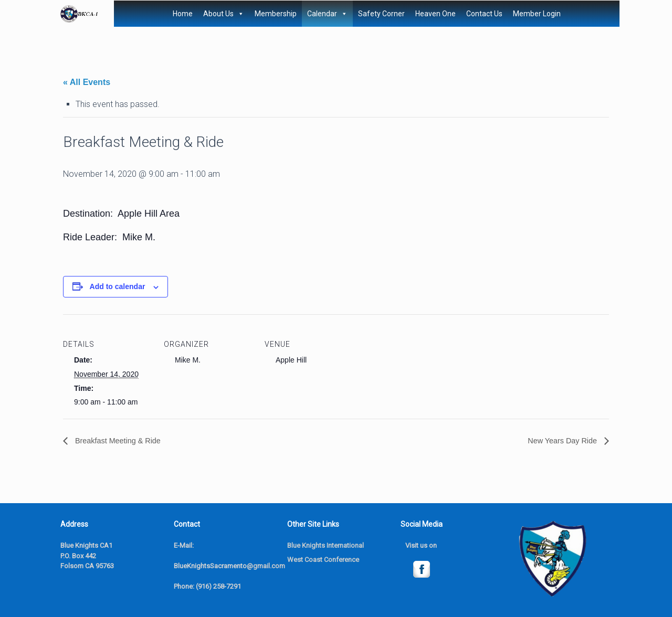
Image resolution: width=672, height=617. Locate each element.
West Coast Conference (323, 560)
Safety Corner (381, 14)
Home (183, 14)
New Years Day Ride (559, 441)
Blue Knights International (325, 546)
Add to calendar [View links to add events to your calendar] (118, 286)
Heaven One (435, 14)
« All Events (87, 82)
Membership (276, 14)
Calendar (327, 14)
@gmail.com (266, 566)
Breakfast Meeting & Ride (122, 441)
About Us (224, 14)
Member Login (537, 14)
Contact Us (484, 14)
